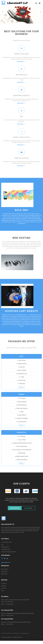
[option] (8, 491)
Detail (21, 387)
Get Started (28, 508)
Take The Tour (15, 508)
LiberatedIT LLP (14, 3)
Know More (21, 61)
